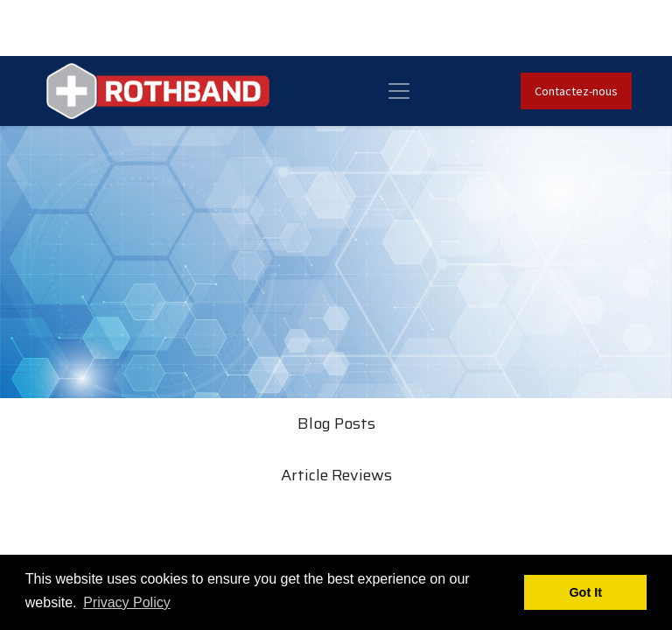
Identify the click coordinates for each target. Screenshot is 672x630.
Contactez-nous (576, 91)
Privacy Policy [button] (127, 602)
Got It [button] (585, 592)
